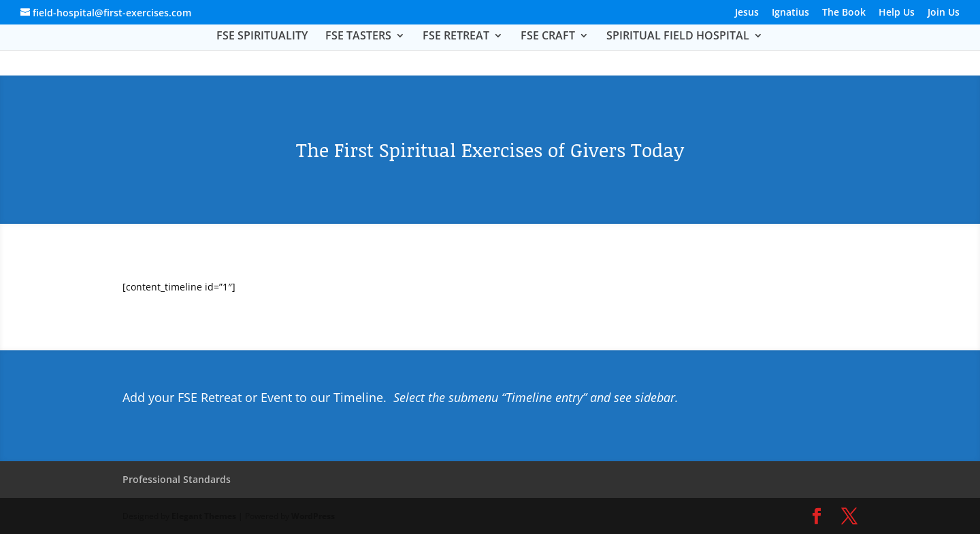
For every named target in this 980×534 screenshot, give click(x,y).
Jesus (747, 13)
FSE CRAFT (548, 37)
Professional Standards (177, 479)
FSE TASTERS (358, 37)
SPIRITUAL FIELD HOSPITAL (678, 37)
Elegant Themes (204, 516)
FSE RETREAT (456, 37)
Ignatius (790, 13)
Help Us (897, 13)
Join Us (944, 13)
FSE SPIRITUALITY (262, 37)
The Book (844, 13)
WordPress (313, 516)
